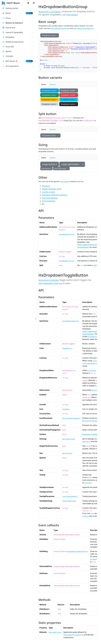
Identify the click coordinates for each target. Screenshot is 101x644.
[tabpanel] (68, 98)
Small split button (60, 169)
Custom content (48, 192)
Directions (46, 186)
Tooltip (96, 361)
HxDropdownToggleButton (73, 635)
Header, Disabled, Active (52, 189)
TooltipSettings (69, 501)
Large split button (70, 164)
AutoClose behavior (50, 198)
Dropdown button (49, 35)
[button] (18, 18)
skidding (92, 371)
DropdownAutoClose (67, 234)
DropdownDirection (67, 261)
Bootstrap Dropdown (49, 280)
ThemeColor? (67, 348)
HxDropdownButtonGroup (50, 283)
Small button (46, 169)
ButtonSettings (69, 439)
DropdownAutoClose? (70, 321)
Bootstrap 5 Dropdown (50, 11)
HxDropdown (72, 15)
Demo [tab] (44, 84)
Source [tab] (53, 84)
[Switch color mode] (29, 3)
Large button (49, 164)
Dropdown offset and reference (55, 195)
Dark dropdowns (49, 201)
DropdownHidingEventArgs (77, 552)
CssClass (88, 483)
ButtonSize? (67, 453)
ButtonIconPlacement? (71, 418)
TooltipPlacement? (70, 497)
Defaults (86, 442)
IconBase (66, 409)
